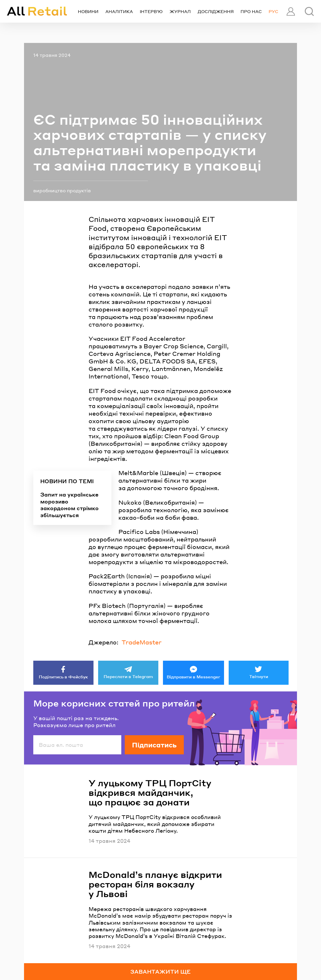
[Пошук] (309, 11)
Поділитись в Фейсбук (63, 677)
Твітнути (259, 676)
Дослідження (216, 11)
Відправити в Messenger (193, 677)
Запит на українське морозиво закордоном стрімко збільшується (69, 505)
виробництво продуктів (62, 190)
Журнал (180, 11)
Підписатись (154, 745)
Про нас (251, 11)
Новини (88, 11)
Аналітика (119, 11)
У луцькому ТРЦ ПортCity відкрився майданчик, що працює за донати (150, 792)
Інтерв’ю (151, 11)
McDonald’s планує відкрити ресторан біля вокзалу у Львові (155, 884)
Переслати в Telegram (128, 676)
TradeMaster (142, 642)
